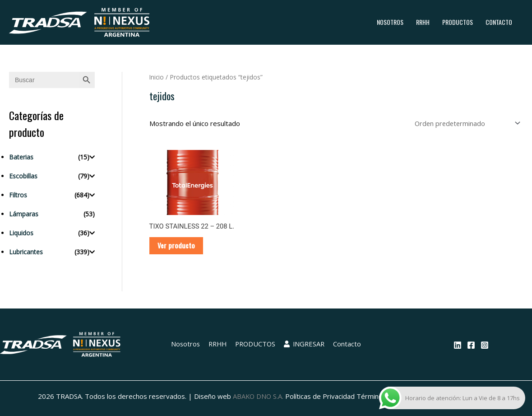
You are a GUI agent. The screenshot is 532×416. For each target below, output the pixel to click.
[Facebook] (471, 346)
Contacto (499, 22)
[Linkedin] (458, 346)
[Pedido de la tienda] (465, 123)
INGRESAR (305, 346)
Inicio (157, 77)
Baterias (21, 157)
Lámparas (24, 214)
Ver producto (177, 246)
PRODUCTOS (458, 22)
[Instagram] (485, 346)
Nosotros (390, 22)
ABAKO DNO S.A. (258, 397)
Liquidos (21, 233)
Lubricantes (26, 252)
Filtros (18, 195)
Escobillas (23, 176)
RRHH (423, 22)
